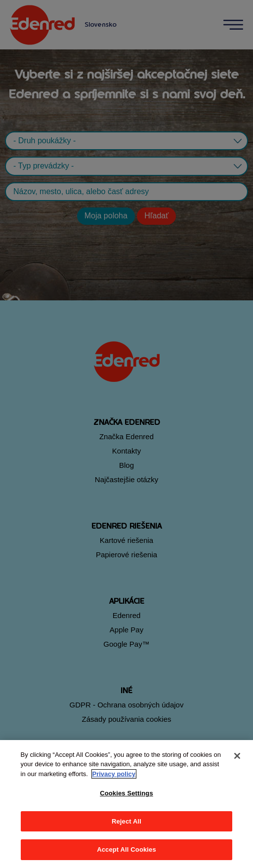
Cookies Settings (126, 793)
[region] (126, 804)
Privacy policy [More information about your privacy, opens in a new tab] (114, 774)
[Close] (237, 756)
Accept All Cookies (126, 849)
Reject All (126, 821)
